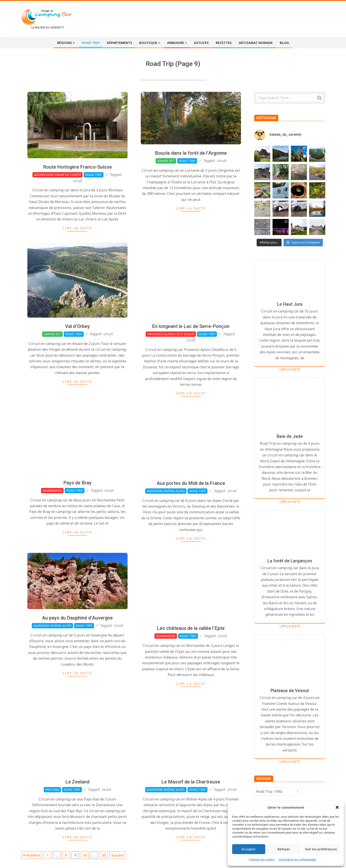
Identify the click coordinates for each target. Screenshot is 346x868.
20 (104, 855)
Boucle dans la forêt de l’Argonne (191, 153)
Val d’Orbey (77, 347)
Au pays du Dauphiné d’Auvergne (77, 639)
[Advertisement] (244, 19)
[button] (337, 807)
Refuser (284, 849)
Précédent (32, 855)
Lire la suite (77, 228)
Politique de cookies (262, 860)
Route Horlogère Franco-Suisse (77, 167)
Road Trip (94, 175)
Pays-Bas (52, 811)
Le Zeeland (77, 803)
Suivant (118, 855)
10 (85, 855)
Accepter (249, 849)
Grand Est (166, 161)
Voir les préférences (321, 849)
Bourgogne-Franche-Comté (57, 175)
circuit (77, 181)
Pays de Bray (77, 504)
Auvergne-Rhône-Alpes (52, 647)
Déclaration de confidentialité (297, 860)
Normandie (52, 511)
